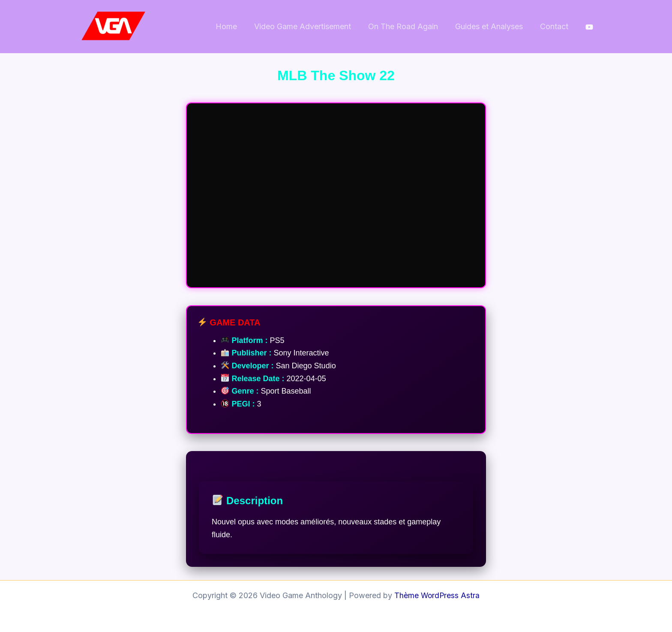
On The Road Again (407, 26)
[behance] (589, 27)
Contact (555, 26)
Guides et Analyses (492, 26)
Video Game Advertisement (309, 26)
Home (234, 26)
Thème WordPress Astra (437, 595)
